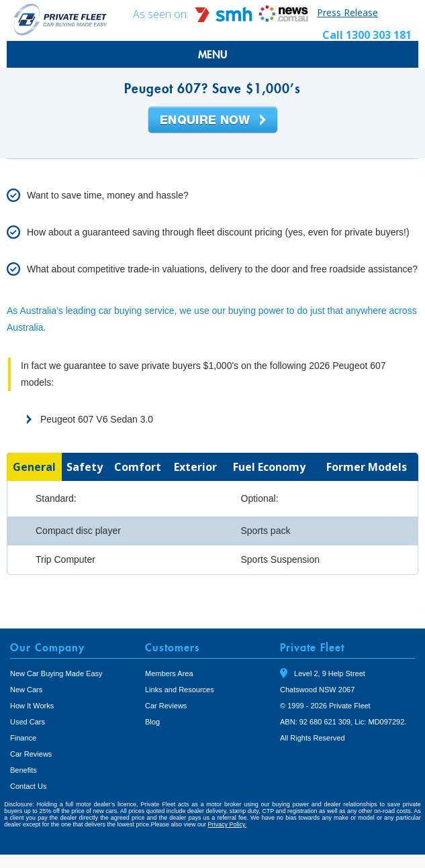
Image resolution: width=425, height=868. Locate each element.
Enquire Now (213, 121)
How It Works (32, 706)
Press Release (347, 12)
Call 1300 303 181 (367, 35)
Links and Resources (180, 690)
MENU (213, 54)
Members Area (169, 673)
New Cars (26, 690)
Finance (23, 738)
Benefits (23, 770)
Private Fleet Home (60, 19)
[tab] (34, 467)
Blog (152, 722)
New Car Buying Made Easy (56, 673)
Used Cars (28, 722)
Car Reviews (31, 754)
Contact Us (28, 786)
